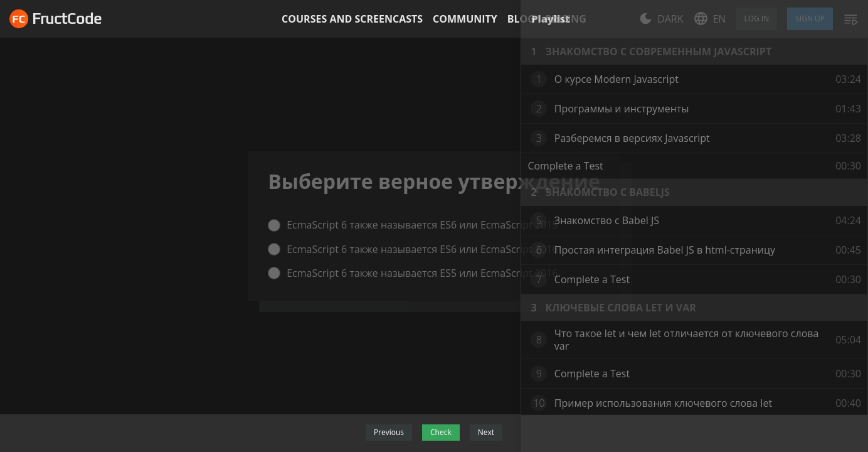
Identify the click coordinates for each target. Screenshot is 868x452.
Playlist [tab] (550, 19)
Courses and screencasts (352, 19)
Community (465, 19)
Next (486, 432)
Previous (389, 432)
